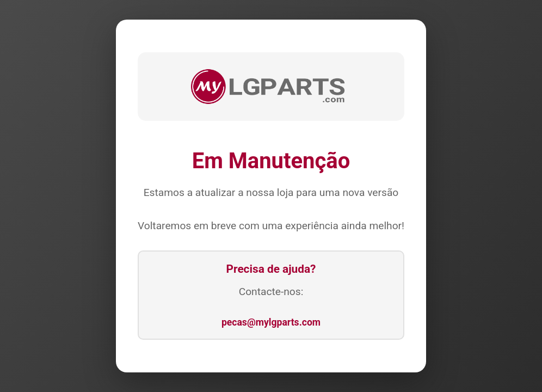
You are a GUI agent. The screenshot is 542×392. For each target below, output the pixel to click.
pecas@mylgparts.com (271, 322)
